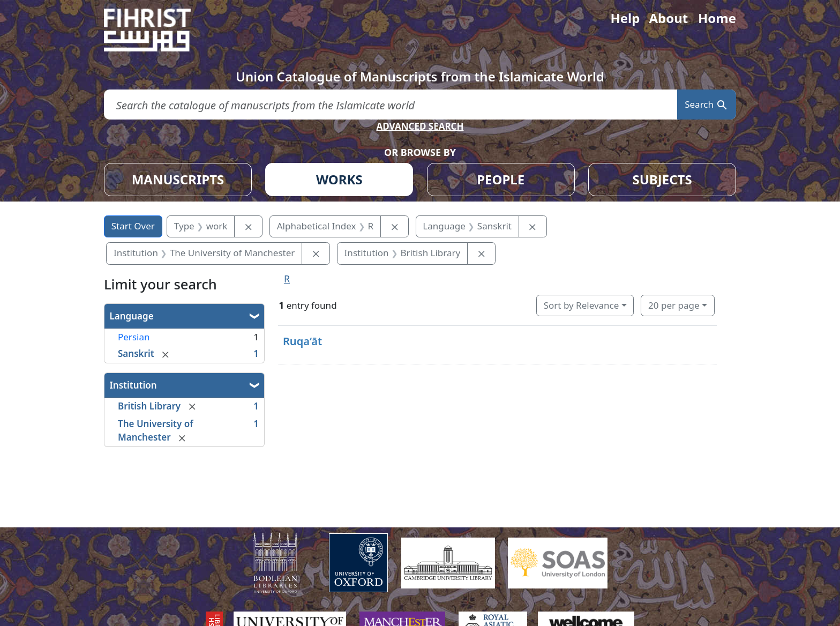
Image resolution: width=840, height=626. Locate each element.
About (668, 18)
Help (625, 18)
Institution (133, 385)
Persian (134, 337)
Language (132, 316)
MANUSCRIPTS (178, 179)
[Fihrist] (157, 30)
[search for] (391, 105)
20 (674, 305)
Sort (582, 305)
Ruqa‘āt (302, 341)
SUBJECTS (662, 179)
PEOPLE (501, 179)
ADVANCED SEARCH (420, 126)
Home (717, 18)
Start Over (133, 226)
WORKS (339, 179)
